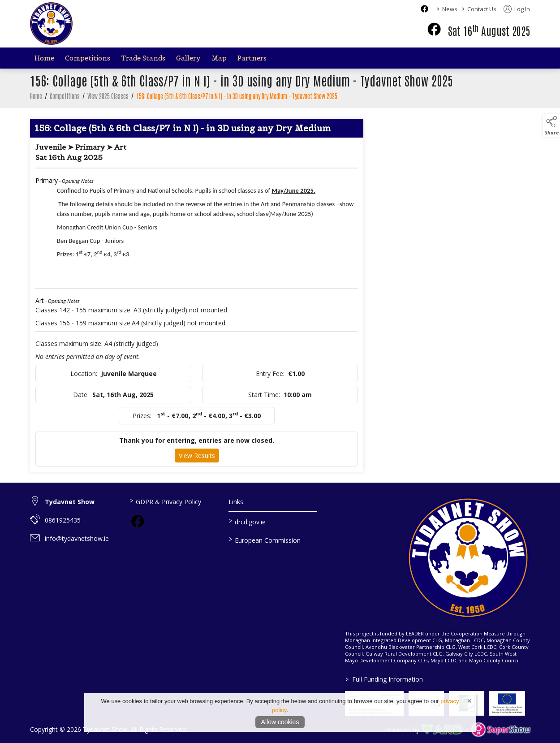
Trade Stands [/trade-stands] (143, 58)
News (450, 9)
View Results (197, 461)
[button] (551, 125)
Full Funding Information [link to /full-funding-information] (384, 679)
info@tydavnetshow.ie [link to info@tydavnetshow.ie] (77, 538)
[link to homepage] (51, 24)
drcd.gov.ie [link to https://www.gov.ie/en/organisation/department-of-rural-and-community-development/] (247, 521)
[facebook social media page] (424, 9)
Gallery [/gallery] (188, 58)
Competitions (65, 101)
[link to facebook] (138, 521)
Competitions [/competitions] (88, 58)
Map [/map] (219, 58)
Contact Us (482, 9)
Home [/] (44, 58)
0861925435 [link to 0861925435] (63, 520)
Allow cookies (280, 722)
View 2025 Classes (108, 101)
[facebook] (434, 29)
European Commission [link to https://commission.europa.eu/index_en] (265, 540)
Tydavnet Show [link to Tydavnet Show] (70, 502)
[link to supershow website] (501, 730)
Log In (517, 9)
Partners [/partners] (252, 58)
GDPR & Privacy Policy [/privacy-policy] (165, 501)
